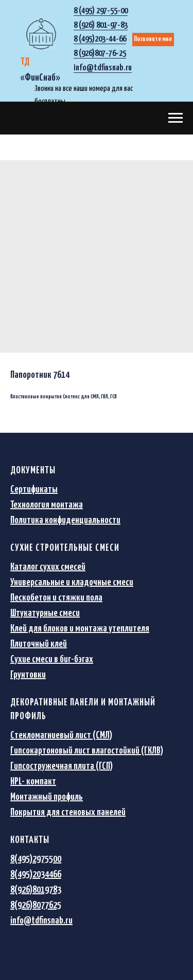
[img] (41, 34)
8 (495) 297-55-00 (101, 11)
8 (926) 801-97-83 (101, 25)
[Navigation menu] (176, 118)
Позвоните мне (153, 39)
